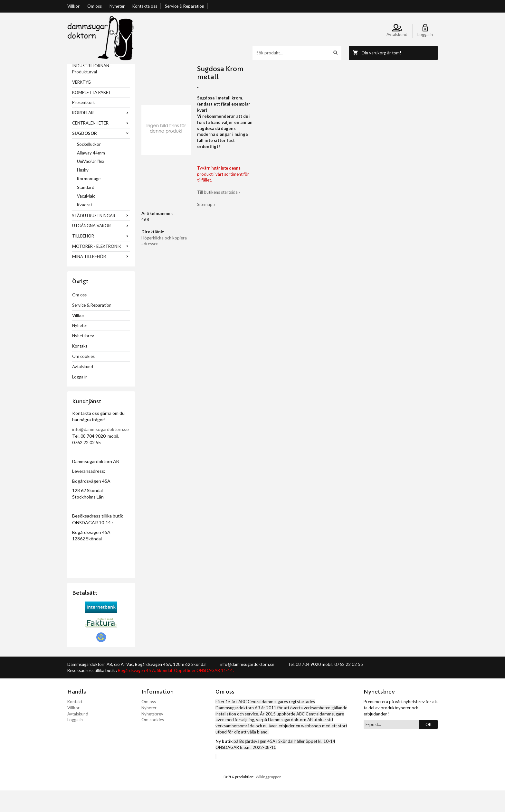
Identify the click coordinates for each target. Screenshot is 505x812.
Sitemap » (299, 163)
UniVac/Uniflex (91, 183)
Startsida (150, 67)
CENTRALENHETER (101, 145)
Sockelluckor (89, 166)
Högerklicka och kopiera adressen (173, 253)
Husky (83, 191)
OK (429, 746)
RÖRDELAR (101, 134)
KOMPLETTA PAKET (92, 114)
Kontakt (80, 368)
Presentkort (83, 124)
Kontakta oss (145, 6)
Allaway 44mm (91, 174)
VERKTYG (81, 104)
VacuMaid (86, 218)
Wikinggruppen (269, 798)
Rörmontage (89, 200)
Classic (205, 67)
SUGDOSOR (101, 155)
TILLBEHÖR (101, 257)
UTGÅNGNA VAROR (101, 247)
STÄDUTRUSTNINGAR (101, 237)
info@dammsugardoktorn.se (100, 451)
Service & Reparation (185, 6)
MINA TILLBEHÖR (101, 278)
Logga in (80, 398)
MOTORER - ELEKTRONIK (101, 268)
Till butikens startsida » (311, 151)
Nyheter (117, 6)
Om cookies (83, 378)
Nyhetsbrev (83, 357)
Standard (86, 209)
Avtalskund (83, 388)
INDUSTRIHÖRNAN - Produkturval (92, 90)
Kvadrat (85, 226)
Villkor (73, 6)
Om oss (95, 6)
